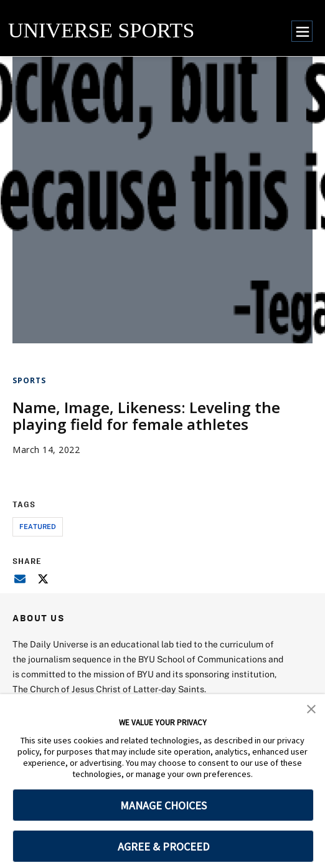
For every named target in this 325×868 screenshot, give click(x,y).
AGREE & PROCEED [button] (163, 847)
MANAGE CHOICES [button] (163, 805)
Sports (29, 380)
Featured (38, 526)
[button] (311, 708)
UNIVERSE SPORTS (101, 30)
